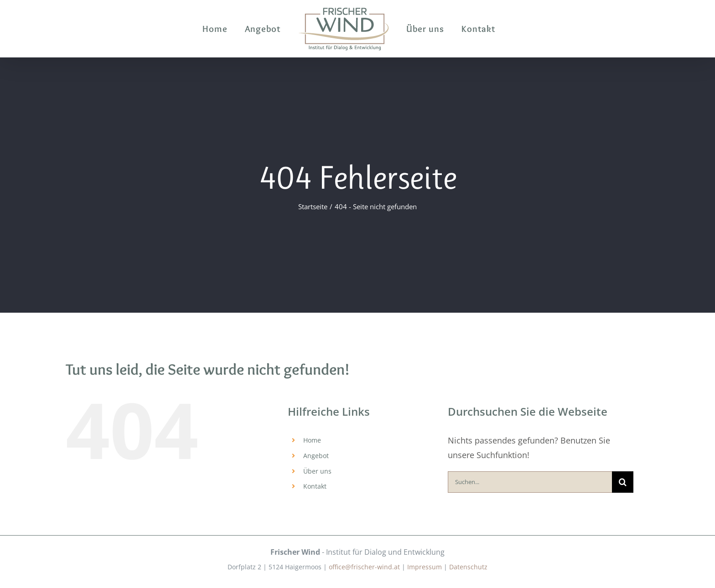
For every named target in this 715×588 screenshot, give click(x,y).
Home (312, 440)
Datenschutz (468, 567)
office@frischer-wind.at (364, 567)
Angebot (316, 456)
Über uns (317, 471)
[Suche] (623, 482)
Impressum (425, 567)
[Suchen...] (530, 482)
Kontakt (315, 486)
